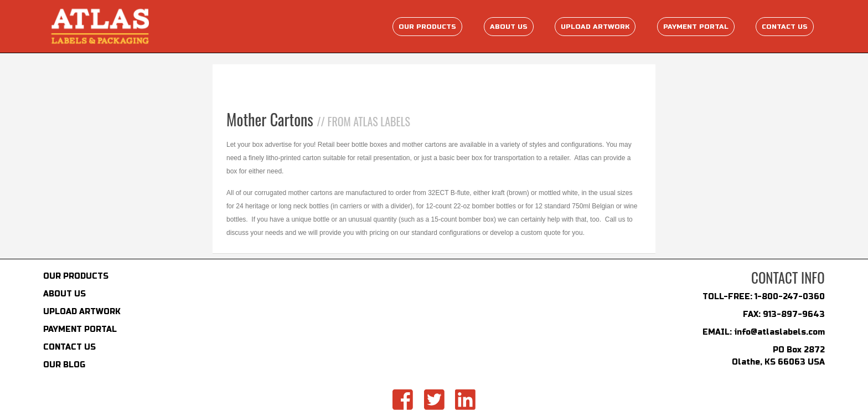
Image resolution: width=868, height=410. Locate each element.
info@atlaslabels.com (779, 332)
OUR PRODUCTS (76, 276)
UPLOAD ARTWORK (82, 312)
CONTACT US (69, 347)
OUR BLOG (64, 365)
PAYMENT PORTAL (80, 329)
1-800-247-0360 (790, 297)
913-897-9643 (794, 314)
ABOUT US (64, 294)
